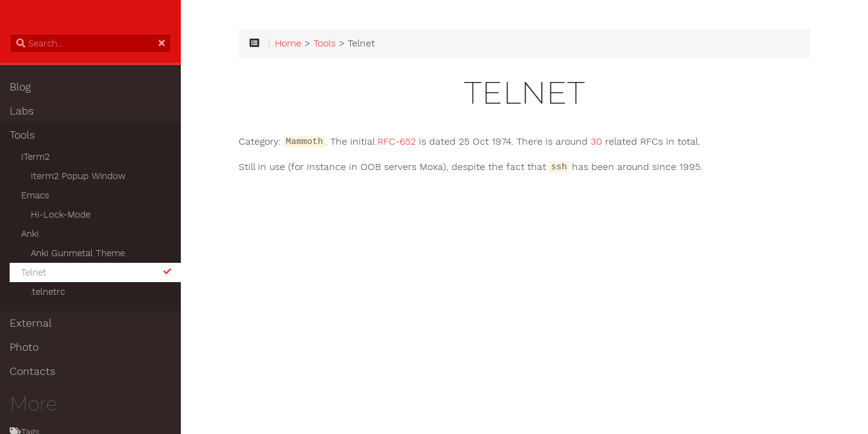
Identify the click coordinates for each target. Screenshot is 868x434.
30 (596, 142)
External (31, 323)
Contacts (33, 371)
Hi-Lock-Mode (61, 215)
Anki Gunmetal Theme (78, 253)
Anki (30, 234)
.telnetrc (48, 292)
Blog (20, 87)
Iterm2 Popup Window (78, 176)
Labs (22, 111)
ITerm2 (35, 157)
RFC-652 (397, 142)
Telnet (96, 272)
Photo (24, 347)
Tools (22, 135)
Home (288, 43)
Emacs (35, 195)
